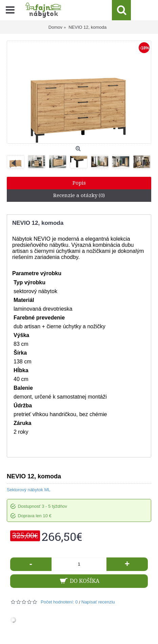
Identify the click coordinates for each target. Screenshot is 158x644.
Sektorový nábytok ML (29, 490)
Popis (79, 183)
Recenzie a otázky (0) (79, 195)
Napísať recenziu (98, 602)
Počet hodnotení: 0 (59, 602)
